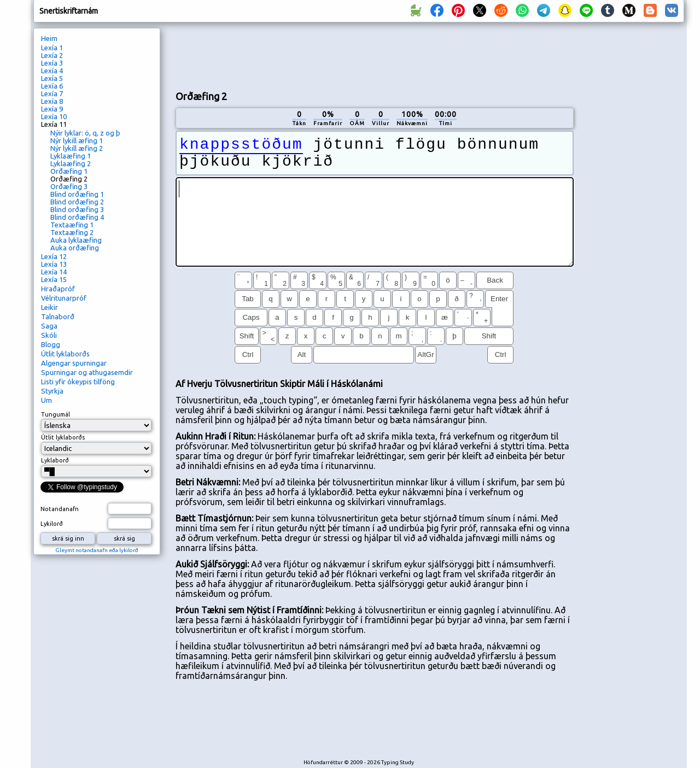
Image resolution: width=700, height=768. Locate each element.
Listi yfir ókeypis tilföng (78, 382)
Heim (49, 38)
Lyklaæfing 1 (71, 156)
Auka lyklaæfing (76, 240)
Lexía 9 (52, 109)
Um (46, 400)
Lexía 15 (54, 279)
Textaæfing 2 (72, 232)
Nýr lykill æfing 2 (77, 148)
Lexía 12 (54, 256)
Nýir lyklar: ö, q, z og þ (85, 133)
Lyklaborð (55, 460)
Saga (49, 326)
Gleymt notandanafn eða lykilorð (97, 550)
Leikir (49, 307)
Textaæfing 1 (72, 225)
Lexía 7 (52, 93)
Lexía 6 (52, 86)
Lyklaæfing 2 (71, 163)
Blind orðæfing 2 (77, 202)
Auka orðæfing (75, 248)
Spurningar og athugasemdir (87, 372)
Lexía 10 (54, 116)
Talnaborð (58, 316)
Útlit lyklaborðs (65, 354)
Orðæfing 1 (69, 171)
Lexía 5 (52, 78)
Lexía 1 (52, 48)
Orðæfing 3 (69, 186)
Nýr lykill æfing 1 (77, 140)
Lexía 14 (54, 272)
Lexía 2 (52, 55)
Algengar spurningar (74, 363)
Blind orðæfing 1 (77, 194)
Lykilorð (52, 524)
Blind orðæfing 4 (77, 217)
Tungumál (56, 414)
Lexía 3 (52, 63)
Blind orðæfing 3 (77, 209)
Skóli (49, 335)
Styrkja (52, 391)
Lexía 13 (54, 264)
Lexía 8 (52, 101)
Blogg (51, 344)
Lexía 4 (52, 71)
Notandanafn (60, 509)
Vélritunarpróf (64, 298)
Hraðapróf (58, 289)
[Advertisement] (375, 55)
